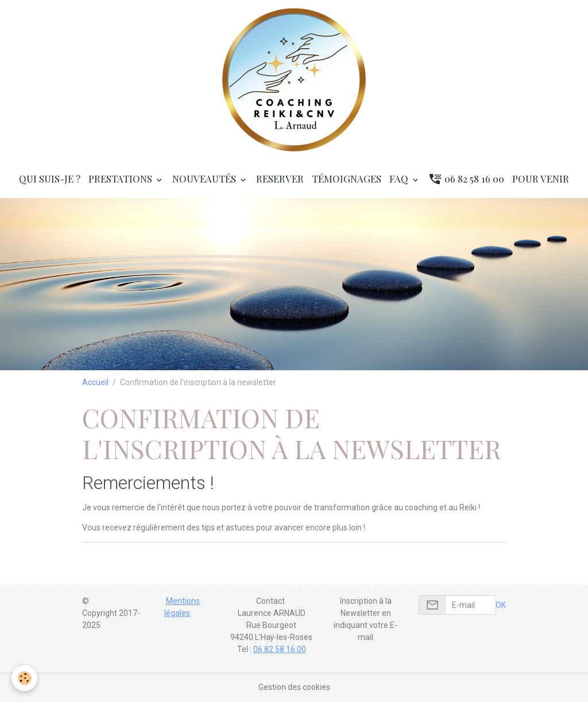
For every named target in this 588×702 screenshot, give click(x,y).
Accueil (95, 382)
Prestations (121, 179)
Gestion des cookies (294, 687)
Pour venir (541, 179)
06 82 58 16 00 (466, 179)
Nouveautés (205, 179)
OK (501, 605)
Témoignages (347, 179)
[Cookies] (24, 678)
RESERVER (280, 179)
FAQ (400, 179)
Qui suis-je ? (50, 179)
